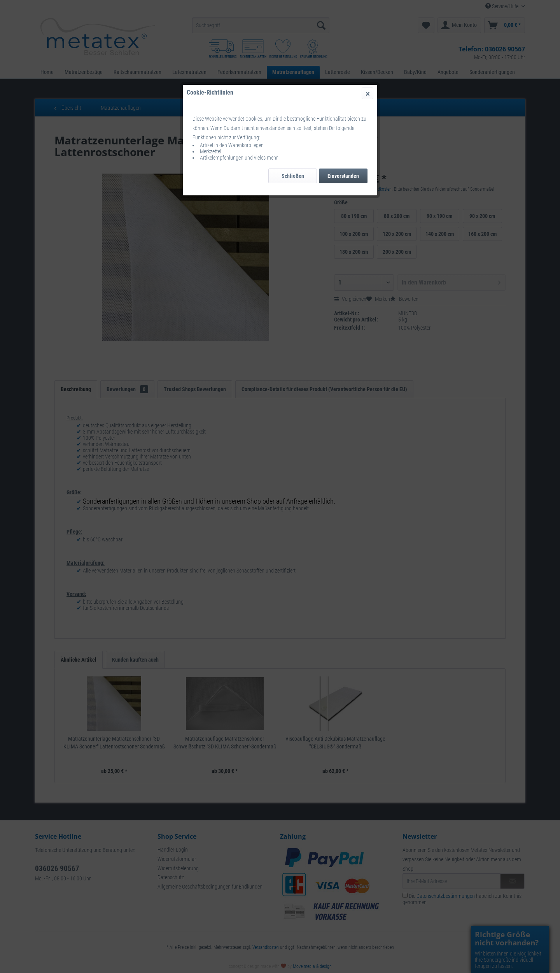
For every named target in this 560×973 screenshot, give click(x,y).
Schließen (293, 176)
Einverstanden (343, 176)
